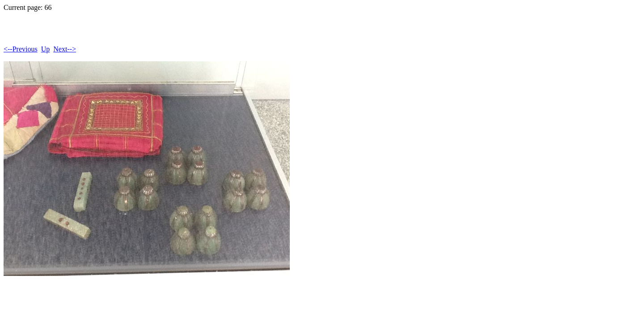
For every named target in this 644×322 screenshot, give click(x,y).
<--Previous (21, 49)
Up (46, 49)
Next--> (65, 49)
